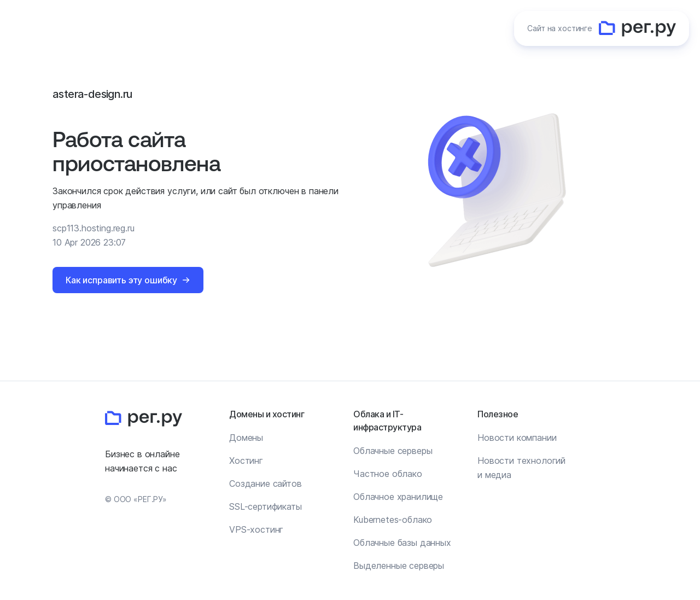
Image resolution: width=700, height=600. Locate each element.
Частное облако (388, 474)
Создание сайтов (266, 484)
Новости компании (517, 438)
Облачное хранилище (398, 497)
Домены (246, 438)
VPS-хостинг (256, 529)
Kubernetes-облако (393, 520)
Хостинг (246, 461)
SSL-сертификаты (266, 506)
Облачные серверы (393, 451)
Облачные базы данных (402, 543)
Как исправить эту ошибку (121, 280)
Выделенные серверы (399, 566)
